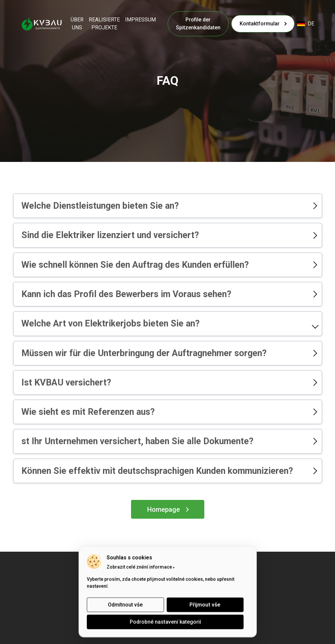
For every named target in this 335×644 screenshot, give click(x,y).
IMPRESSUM (140, 20)
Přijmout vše (205, 605)
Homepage (164, 509)
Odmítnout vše (125, 605)
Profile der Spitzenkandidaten (198, 24)
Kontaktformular (260, 24)
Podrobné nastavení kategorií (165, 622)
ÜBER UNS (77, 24)
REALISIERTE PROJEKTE (104, 24)
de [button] (306, 24)
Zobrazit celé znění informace (139, 567)
